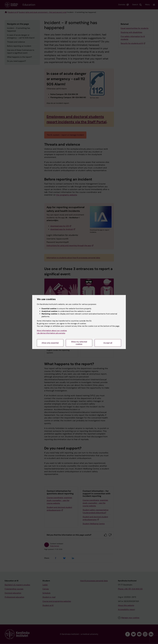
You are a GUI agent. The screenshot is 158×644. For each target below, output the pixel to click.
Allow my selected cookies (79, 343)
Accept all (108, 343)
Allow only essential (50, 343)
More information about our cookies (52, 331)
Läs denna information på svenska (51, 333)
